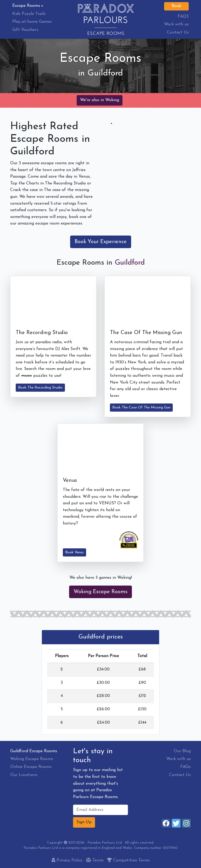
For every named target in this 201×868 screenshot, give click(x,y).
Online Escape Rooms (31, 767)
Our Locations (24, 775)
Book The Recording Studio (40, 388)
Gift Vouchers (25, 30)
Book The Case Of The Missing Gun (141, 408)
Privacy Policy (67, 860)
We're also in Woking (100, 100)
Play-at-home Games (32, 22)
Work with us (176, 24)
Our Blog (182, 751)
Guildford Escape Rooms (34, 751)
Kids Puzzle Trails (29, 14)
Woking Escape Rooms (100, 592)
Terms (95, 860)
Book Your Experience (101, 242)
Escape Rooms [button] (26, 6)
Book (176, 6)
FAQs (186, 767)
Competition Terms (128, 860)
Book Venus (74, 552)
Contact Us (178, 32)
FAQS (183, 17)
